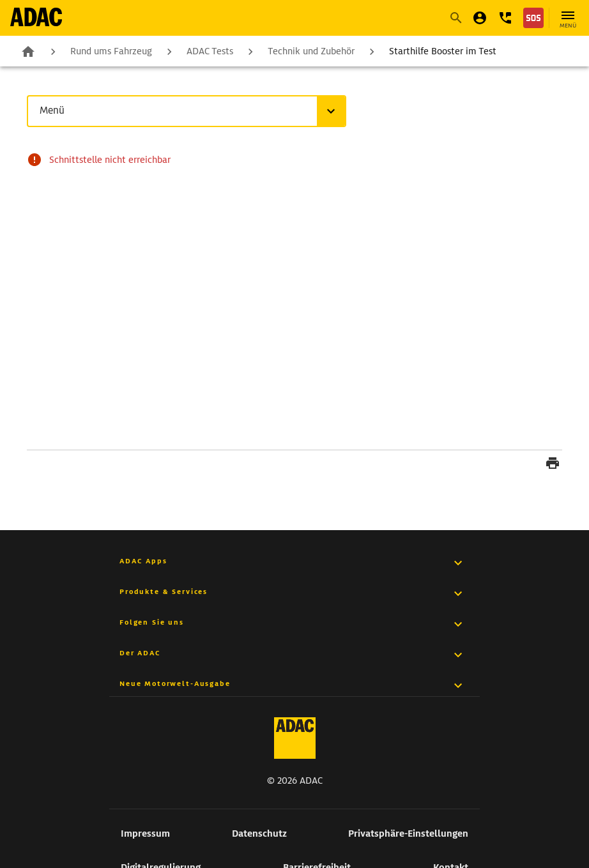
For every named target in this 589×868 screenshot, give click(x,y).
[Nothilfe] (533, 18)
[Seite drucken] (553, 465)
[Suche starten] (455, 18)
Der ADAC (140, 653)
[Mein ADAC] (480, 18)
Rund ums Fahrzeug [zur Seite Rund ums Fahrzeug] (111, 51)
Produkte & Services (164, 591)
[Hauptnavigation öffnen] (568, 18)
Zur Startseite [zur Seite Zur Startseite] (28, 49)
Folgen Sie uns (152, 622)
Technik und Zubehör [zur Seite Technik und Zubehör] (311, 51)
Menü (55, 110)
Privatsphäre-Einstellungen (408, 834)
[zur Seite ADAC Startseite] (36, 17)
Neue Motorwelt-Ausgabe (175, 683)
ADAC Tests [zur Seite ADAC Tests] (210, 51)
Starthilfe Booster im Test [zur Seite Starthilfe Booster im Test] (443, 51)
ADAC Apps (143, 561)
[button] (505, 18)
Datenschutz (259, 834)
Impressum (145, 834)
